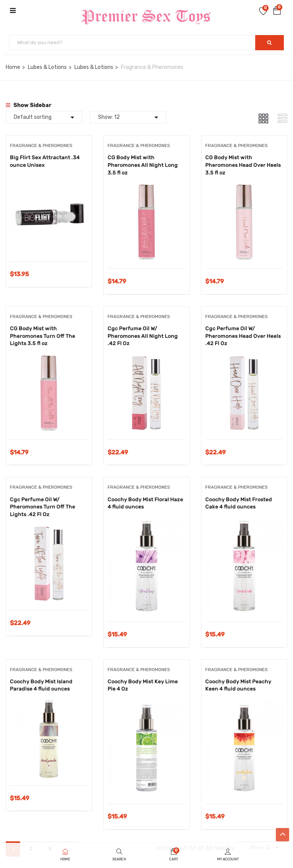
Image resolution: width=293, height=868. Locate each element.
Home (13, 67)
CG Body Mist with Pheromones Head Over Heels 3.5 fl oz (243, 165)
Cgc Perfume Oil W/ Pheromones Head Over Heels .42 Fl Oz (243, 336)
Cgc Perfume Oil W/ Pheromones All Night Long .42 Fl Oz (143, 336)
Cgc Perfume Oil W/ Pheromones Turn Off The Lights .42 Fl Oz (43, 507)
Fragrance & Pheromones (41, 145)
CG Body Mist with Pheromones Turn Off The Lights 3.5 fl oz (43, 336)
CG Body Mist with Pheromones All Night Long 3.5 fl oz (143, 165)
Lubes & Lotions (47, 67)
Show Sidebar (29, 105)
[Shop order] (44, 117)
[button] (277, 12)
